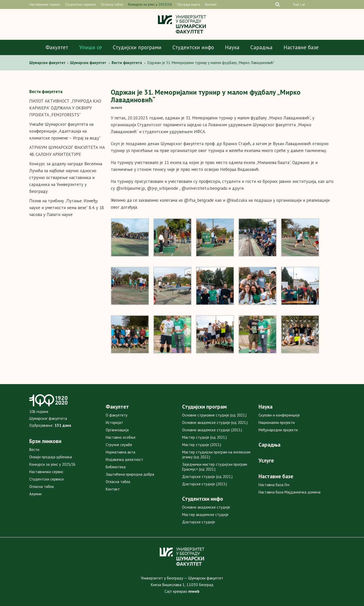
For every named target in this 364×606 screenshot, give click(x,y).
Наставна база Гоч (274, 485)
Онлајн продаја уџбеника (51, 457)
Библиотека (116, 467)
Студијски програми (137, 47)
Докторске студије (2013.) (205, 484)
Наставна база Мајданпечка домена (289, 492)
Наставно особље (121, 437)
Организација (117, 430)
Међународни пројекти (278, 430)
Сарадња (261, 47)
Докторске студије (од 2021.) (207, 477)
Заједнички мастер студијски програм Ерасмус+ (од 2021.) (215, 467)
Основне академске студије (206, 507)
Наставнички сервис (45, 4)
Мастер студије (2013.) (202, 445)
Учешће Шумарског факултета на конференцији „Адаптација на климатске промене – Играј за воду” (65, 131)
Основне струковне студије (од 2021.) (214, 415)
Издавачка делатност (124, 459)
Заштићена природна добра (130, 474)
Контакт (211, 4)
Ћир (296, 4)
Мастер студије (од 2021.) (204, 437)
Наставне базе (301, 47)
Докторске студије (199, 522)
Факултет (57, 47)
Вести (34, 450)
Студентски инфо (193, 47)
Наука (232, 47)
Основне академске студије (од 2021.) (215, 422)
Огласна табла (112, 4)
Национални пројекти (277, 422)
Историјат (114, 422)
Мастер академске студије (205, 515)
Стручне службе (119, 445)
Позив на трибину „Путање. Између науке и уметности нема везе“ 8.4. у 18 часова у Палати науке (67, 208)
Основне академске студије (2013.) (212, 430)
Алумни (35, 494)
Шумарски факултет (48, 63)
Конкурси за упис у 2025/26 (150, 4)
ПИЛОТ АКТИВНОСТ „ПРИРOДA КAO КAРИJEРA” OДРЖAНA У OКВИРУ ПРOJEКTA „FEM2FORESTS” (65, 108)
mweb (194, 591)
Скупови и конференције (279, 415)
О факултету (117, 415)
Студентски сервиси (80, 4)
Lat (303, 4)
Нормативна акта (120, 452)
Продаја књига (188, 4)
